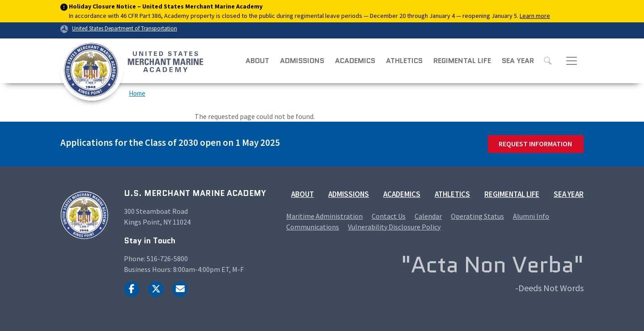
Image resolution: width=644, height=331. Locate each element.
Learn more (535, 16)
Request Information (535, 144)
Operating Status (477, 216)
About (257, 61)
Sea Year (518, 61)
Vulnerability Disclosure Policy (394, 227)
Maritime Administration (324, 216)
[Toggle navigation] (572, 61)
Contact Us (389, 216)
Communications (313, 227)
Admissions (302, 61)
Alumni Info (531, 216)
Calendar (428, 216)
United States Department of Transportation (125, 28)
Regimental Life (462, 61)
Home (137, 93)
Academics (355, 61)
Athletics (404, 61)
